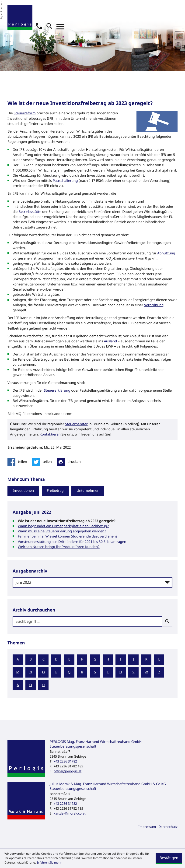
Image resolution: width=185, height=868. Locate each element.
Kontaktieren (50, 435)
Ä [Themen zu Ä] (18, 685)
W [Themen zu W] (146, 672)
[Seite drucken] (70, 462)
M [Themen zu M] (18, 672)
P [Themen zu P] (56, 672)
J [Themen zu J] (133, 660)
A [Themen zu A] (18, 660)
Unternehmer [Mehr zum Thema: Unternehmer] (88, 491)
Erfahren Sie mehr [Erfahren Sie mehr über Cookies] (49, 863)
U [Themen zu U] (121, 672)
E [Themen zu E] (69, 660)
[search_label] (87, 622)
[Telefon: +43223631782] (65, 761)
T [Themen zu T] (108, 672)
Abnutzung (166, 253)
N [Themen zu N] (31, 672)
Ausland (110, 341)
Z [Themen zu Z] (159, 672)
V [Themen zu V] (134, 672)
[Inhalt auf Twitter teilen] (43, 462)
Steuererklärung (57, 391)
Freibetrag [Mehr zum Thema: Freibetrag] (55, 491)
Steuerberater (76, 424)
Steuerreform (25, 113)
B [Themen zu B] (31, 660)
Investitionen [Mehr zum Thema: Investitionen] (23, 491)
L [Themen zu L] (159, 660)
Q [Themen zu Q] (69, 672)
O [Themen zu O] (44, 672)
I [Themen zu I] (120, 660)
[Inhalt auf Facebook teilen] (19, 462)
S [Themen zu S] (95, 672)
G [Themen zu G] (95, 660)
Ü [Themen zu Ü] (44, 685)
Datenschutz (168, 827)
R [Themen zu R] (82, 672)
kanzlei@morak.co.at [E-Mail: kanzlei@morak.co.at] (70, 814)
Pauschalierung (65, 181)
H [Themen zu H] (108, 660)
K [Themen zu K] (146, 660)
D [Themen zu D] (56, 660)
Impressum (147, 827)
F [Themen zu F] (82, 660)
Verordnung (154, 305)
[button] (39, 26)
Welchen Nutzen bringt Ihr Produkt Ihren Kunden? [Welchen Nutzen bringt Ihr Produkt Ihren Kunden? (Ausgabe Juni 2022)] (59, 547)
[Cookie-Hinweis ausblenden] (169, 858)
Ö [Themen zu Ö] (31, 685)
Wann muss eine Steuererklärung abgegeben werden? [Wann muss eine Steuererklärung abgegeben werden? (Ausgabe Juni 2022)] (62, 531)
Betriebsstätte (30, 212)
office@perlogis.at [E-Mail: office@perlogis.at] (68, 771)
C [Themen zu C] (44, 660)
